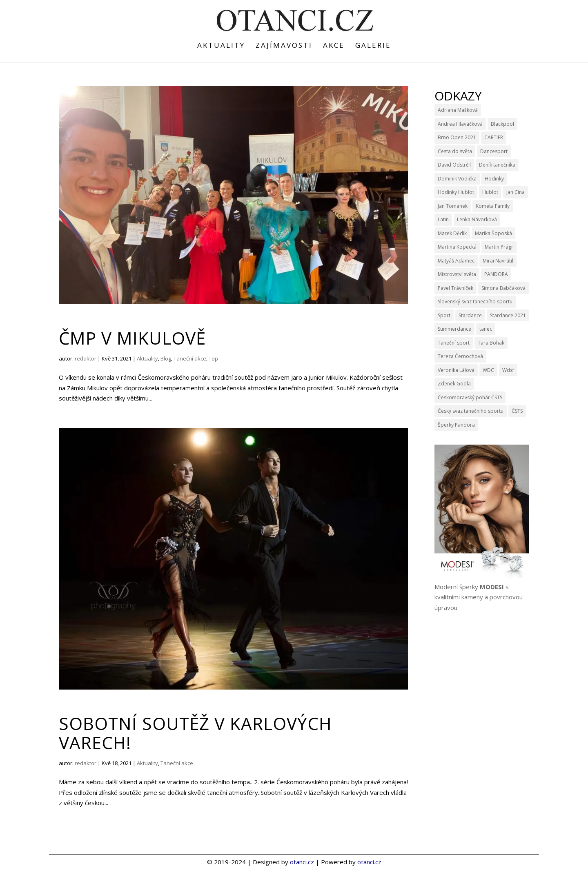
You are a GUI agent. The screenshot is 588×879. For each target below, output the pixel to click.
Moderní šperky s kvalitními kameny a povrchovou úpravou (479, 597)
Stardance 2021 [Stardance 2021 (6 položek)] (508, 315)
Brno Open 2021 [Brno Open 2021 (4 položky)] (457, 137)
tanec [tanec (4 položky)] (486, 329)
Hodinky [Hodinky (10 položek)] (494, 179)
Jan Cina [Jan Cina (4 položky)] (516, 192)
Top (213, 358)
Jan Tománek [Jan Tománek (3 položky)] (453, 206)
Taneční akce (190, 358)
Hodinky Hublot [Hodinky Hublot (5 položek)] (456, 192)
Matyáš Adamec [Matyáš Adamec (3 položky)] (456, 261)
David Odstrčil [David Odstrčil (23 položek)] (454, 165)
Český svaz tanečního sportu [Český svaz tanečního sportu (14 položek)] (471, 411)
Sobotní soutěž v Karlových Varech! (195, 733)
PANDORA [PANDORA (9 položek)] (496, 274)
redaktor (86, 358)
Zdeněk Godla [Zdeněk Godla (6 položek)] (454, 384)
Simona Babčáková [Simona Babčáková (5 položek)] (503, 288)
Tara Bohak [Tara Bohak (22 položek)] (491, 343)
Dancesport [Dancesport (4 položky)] (494, 151)
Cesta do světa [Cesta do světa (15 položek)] (455, 151)
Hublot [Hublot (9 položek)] (490, 192)
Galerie (373, 46)
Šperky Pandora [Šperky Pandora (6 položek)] (456, 425)
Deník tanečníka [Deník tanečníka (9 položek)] (497, 165)
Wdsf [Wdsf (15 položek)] (508, 370)
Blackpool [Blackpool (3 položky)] (502, 124)
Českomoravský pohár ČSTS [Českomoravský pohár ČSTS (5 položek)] (470, 397)
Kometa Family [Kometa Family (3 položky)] (493, 206)
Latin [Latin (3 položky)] (443, 219)
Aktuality (221, 46)
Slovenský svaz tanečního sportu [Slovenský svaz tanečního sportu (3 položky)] (475, 302)
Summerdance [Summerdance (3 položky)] (454, 329)
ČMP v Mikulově (132, 338)
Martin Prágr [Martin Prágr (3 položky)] (499, 247)
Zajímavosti (284, 46)
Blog (166, 358)
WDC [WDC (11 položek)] (488, 370)
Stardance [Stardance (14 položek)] (470, 315)
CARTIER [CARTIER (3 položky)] (494, 137)
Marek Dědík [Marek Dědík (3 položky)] (452, 233)
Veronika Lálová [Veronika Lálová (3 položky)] (456, 370)
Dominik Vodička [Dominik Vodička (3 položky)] (457, 179)
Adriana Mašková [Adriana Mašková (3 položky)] (458, 110)
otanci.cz (302, 862)
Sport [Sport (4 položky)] (444, 315)
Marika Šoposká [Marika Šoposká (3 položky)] (493, 233)
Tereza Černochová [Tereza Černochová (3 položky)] (460, 356)
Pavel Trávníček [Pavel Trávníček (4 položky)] (455, 288)
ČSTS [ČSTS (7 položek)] (517, 411)
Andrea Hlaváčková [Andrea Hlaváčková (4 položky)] (460, 124)
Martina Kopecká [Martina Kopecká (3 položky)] (457, 247)
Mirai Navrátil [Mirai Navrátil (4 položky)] (498, 261)
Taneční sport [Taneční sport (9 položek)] (454, 343)
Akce (334, 46)
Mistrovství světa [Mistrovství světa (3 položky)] (457, 274)
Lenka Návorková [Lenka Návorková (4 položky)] (477, 219)
